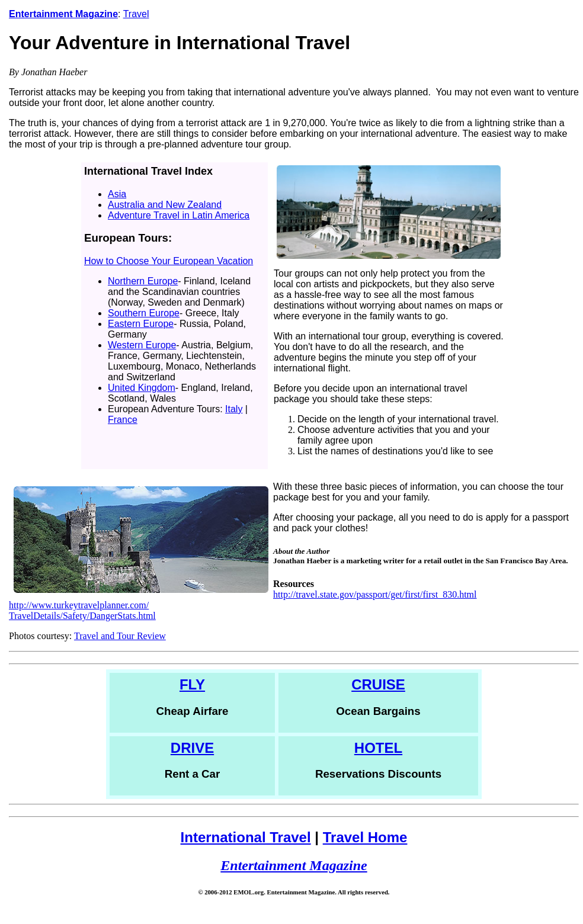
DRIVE (192, 748)
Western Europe (142, 345)
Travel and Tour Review (120, 636)
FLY (192, 684)
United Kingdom (142, 388)
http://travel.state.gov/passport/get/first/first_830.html (375, 594)
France (123, 420)
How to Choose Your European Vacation (169, 261)
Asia (117, 194)
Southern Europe (144, 313)
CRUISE (378, 684)
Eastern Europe (141, 324)
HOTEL (378, 748)
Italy (234, 409)
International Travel (246, 837)
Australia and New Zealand (165, 205)
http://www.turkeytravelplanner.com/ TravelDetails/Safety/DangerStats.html (82, 610)
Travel (136, 14)
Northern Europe (143, 281)
